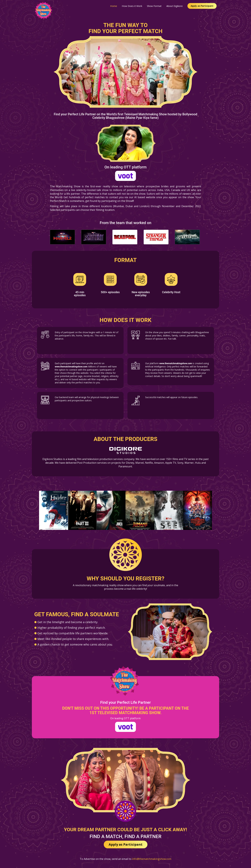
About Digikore (174, 6)
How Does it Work (132, 6)
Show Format (154, 6)
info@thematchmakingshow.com (152, 859)
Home (114, 6)
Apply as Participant (202, 6)
